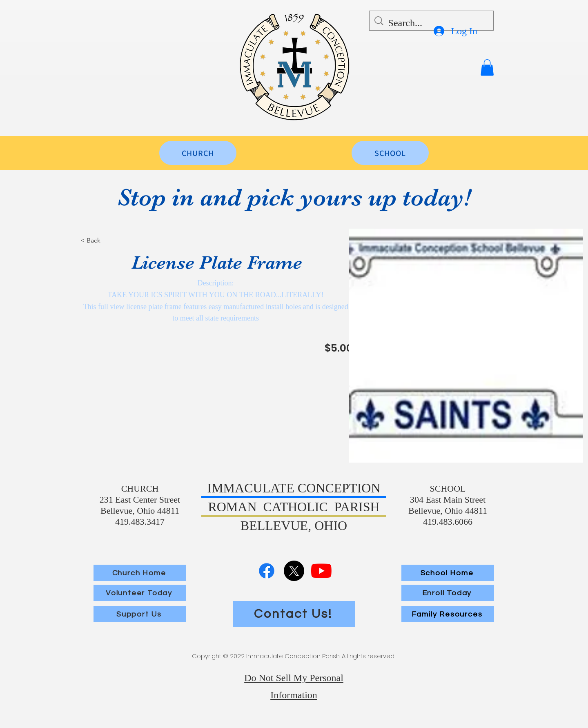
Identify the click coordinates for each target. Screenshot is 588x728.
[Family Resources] (448, 614)
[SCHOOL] (390, 153)
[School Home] (448, 573)
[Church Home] (140, 573)
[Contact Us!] (294, 614)
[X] (294, 571)
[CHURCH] (198, 153)
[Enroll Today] (448, 593)
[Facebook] (267, 571)
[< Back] (109, 240)
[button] (487, 68)
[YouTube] (321, 571)
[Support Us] (140, 614)
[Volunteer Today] (140, 593)
